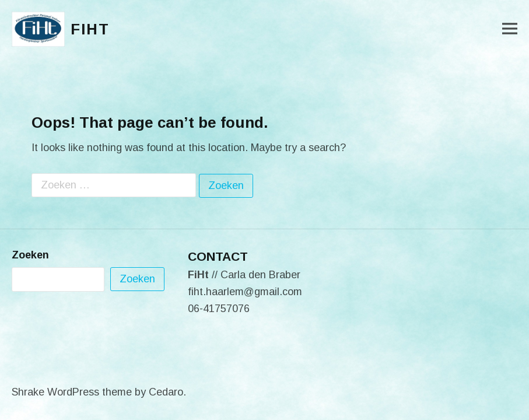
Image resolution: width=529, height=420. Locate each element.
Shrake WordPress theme (72, 392)
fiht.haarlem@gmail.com (245, 292)
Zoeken (30, 255)
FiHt (90, 29)
